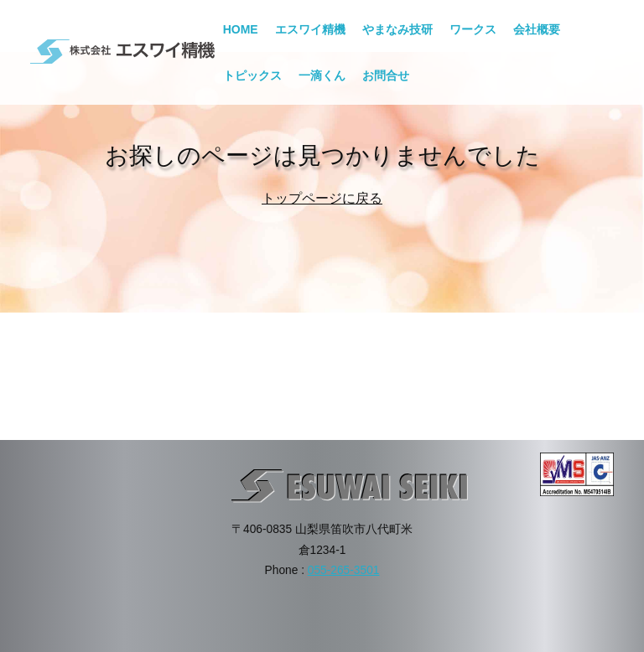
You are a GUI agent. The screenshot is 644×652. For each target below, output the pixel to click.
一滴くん (322, 75)
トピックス (252, 75)
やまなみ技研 (397, 29)
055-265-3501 (344, 570)
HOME (241, 29)
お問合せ (386, 75)
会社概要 (537, 29)
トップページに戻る (322, 198)
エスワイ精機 (310, 29)
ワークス (473, 29)
